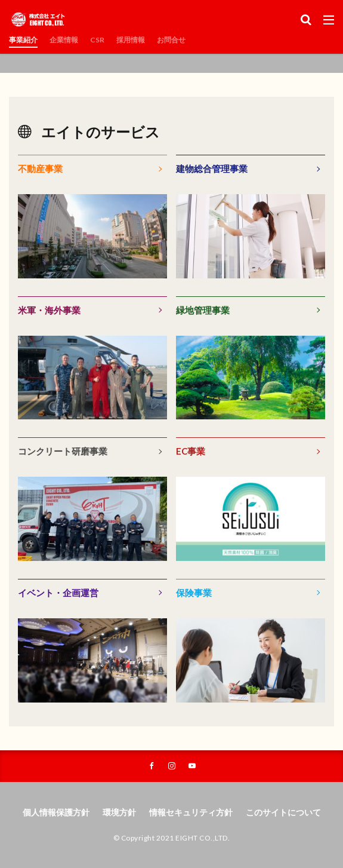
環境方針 (119, 812)
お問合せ (171, 40)
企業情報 (64, 40)
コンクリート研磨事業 (63, 451)
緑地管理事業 (203, 310)
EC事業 (191, 451)
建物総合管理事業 (212, 168)
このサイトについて (283, 812)
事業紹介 (23, 40)
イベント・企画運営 (58, 593)
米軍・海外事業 (49, 310)
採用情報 (131, 40)
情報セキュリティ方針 (191, 812)
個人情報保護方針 (56, 812)
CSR (97, 40)
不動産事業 (40, 168)
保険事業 (194, 593)
